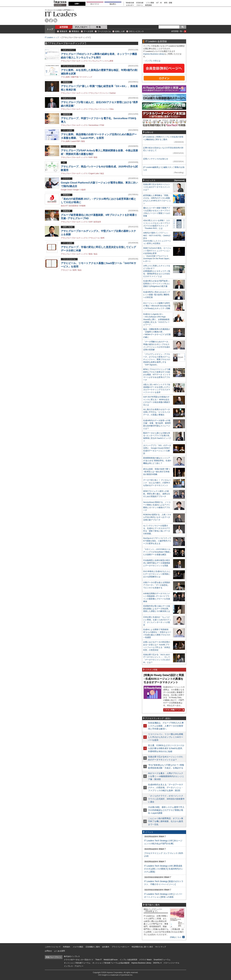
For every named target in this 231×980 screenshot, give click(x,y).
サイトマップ (161, 947)
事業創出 (75, 31)
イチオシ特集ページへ (174, 710)
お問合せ (48, 951)
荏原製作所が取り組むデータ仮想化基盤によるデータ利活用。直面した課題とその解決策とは (157, 609)
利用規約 (67, 947)
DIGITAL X (157, 963)
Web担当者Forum (111, 960)
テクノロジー (81, 27)
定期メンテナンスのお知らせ (156, 159)
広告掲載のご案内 (93, 947)
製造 (83, 141)
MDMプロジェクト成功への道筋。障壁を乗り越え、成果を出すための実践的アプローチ (157, 494)
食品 (102, 173)
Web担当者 (130, 3)
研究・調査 (168, 3)
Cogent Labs (94, 173)
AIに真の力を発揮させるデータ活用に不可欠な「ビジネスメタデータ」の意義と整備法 (157, 412)
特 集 (99, 27)
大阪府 (83, 190)
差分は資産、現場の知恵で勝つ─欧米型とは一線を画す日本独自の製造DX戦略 (157, 472)
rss (55, 20)
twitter (47, 20)
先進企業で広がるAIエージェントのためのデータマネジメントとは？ (157, 187)
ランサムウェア (95, 61)
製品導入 (113, 4)
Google (76, 190)
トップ (50, 29)
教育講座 (148, 5)
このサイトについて (53, 947)
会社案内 (106, 947)
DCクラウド (95, 4)
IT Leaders (61, 14)
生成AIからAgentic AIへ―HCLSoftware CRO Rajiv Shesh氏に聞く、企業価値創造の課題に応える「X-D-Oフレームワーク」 (156, 319)
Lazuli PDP (76, 141)
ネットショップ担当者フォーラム (77, 963)
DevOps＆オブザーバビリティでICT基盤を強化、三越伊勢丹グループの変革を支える (157, 541)
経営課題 (64, 27)
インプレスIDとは (153, 61)
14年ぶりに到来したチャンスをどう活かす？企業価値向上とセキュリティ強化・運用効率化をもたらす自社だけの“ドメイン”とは (157, 271)
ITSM (102, 125)
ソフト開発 (150, 3)
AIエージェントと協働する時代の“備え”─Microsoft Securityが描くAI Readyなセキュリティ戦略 (157, 306)
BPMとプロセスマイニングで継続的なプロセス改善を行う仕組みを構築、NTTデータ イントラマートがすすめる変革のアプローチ (157, 375)
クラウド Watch (145, 960)
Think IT (98, 960)
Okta (112, 109)
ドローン (140, 5)
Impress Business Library (154, 54)
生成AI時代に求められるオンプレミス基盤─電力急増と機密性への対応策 (157, 295)
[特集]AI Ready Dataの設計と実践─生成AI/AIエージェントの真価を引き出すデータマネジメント (164, 679)
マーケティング (86, 77)
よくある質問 (60, 951)
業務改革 (63, 31)
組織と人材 (120, 31)
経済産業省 (74, 206)
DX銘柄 (82, 206)
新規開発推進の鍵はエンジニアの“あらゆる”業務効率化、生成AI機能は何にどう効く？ (157, 461)
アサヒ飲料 (65, 77)
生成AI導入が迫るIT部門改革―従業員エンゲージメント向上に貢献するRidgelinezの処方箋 (157, 284)
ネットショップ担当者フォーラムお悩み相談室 (111, 963)
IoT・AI (159, 3)
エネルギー (130, 5)
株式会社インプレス (72, 956)
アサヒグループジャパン (99, 93)
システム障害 (108, 61)
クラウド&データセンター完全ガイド (79, 960)
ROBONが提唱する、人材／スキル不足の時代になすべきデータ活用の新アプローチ (157, 517)
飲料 (103, 238)
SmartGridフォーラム (162, 960)
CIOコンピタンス (136, 31)
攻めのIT (64, 206)
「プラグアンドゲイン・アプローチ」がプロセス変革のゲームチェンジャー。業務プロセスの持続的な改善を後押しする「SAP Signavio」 (157, 360)
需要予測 (75, 77)
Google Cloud (66, 190)
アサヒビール (94, 238)
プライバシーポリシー (121, 947)
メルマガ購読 (78, 947)
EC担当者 (140, 3)
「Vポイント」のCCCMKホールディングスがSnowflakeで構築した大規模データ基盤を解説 (157, 552)
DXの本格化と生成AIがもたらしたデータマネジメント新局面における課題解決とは (157, 574)
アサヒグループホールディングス (74, 61)
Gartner (113, 93)
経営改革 (97, 222)
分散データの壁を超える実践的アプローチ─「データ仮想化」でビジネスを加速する (157, 585)
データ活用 (88, 31)
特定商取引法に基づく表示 (142, 947)
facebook (51, 20)
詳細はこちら (176, 937)
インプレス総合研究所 (128, 960)
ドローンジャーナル (171, 963)
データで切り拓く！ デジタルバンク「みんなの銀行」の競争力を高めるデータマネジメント (157, 483)
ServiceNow (94, 125)
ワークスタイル (104, 31)
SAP (91, 157)
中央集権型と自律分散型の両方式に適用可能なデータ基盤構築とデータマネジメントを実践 (157, 563)
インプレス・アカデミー (74, 966)
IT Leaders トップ (52, 37)
